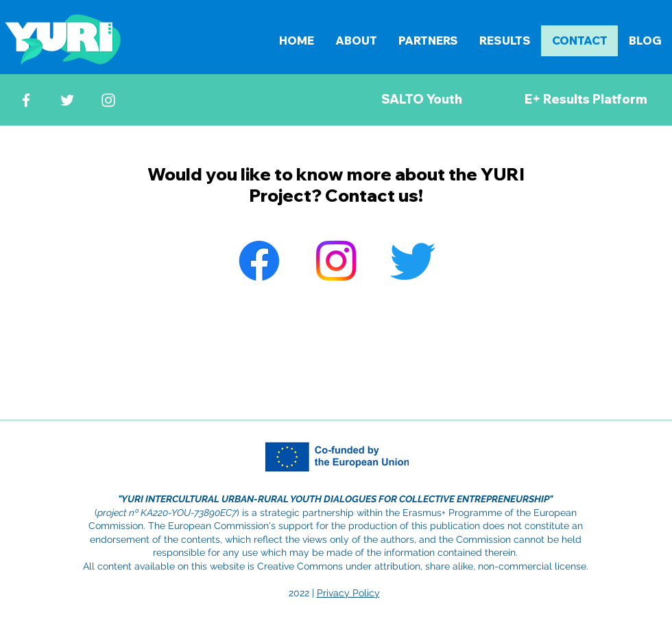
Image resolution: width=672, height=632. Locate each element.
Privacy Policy (348, 593)
